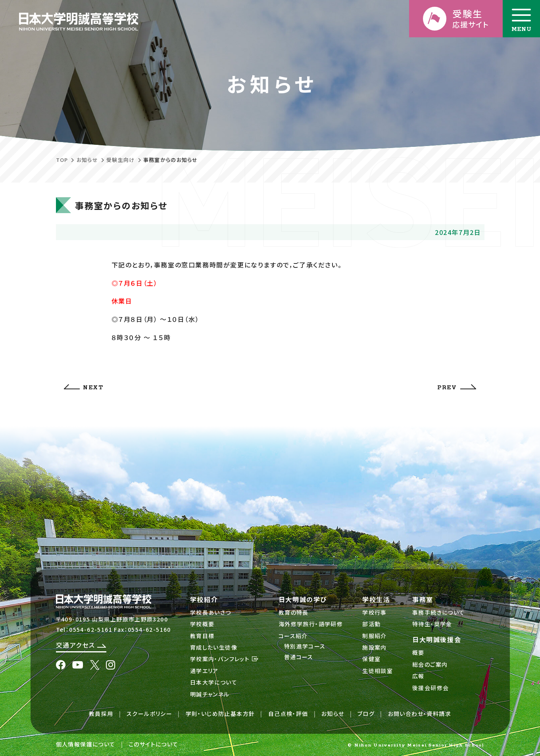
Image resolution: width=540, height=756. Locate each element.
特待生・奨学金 (432, 624)
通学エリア (204, 671)
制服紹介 (375, 636)
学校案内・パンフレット (225, 659)
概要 (418, 652)
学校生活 (376, 599)
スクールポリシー (149, 714)
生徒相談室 (378, 671)
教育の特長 (294, 612)
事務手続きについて (439, 612)
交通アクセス (81, 645)
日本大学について (214, 682)
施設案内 (375, 647)
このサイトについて (154, 744)
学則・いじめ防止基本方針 (220, 714)
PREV (456, 388)
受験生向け (121, 160)
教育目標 (202, 636)
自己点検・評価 (288, 714)
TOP (62, 160)
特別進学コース (305, 646)
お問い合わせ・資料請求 (420, 714)
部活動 (371, 624)
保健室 (371, 659)
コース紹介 (293, 636)
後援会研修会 (430, 688)
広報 (418, 676)
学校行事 (375, 612)
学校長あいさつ (211, 612)
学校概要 (202, 624)
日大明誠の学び (303, 599)
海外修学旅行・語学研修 (311, 624)
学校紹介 (204, 599)
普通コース (299, 657)
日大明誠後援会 (437, 639)
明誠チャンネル (210, 694)
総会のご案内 (430, 664)
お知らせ (87, 160)
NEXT (84, 388)
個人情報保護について (86, 744)
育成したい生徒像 (214, 647)
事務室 (423, 599)
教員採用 (101, 714)
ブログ (366, 714)
